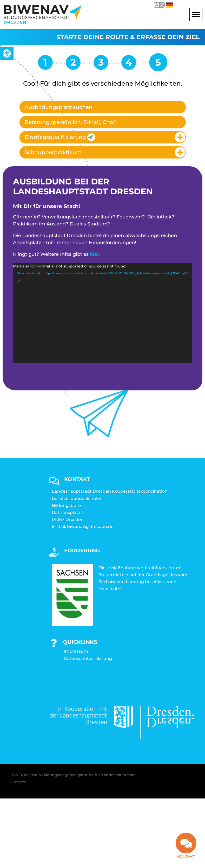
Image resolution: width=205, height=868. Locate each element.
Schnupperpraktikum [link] (53, 152)
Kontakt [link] (186, 857)
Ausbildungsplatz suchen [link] (59, 107)
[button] (196, 15)
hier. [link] (95, 254)
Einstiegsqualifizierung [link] (60, 137)
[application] (102, 313)
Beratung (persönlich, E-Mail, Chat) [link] (71, 122)
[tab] (103, 107)
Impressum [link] (76, 651)
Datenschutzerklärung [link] (88, 659)
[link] (7, 53)
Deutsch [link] (170, 5)
